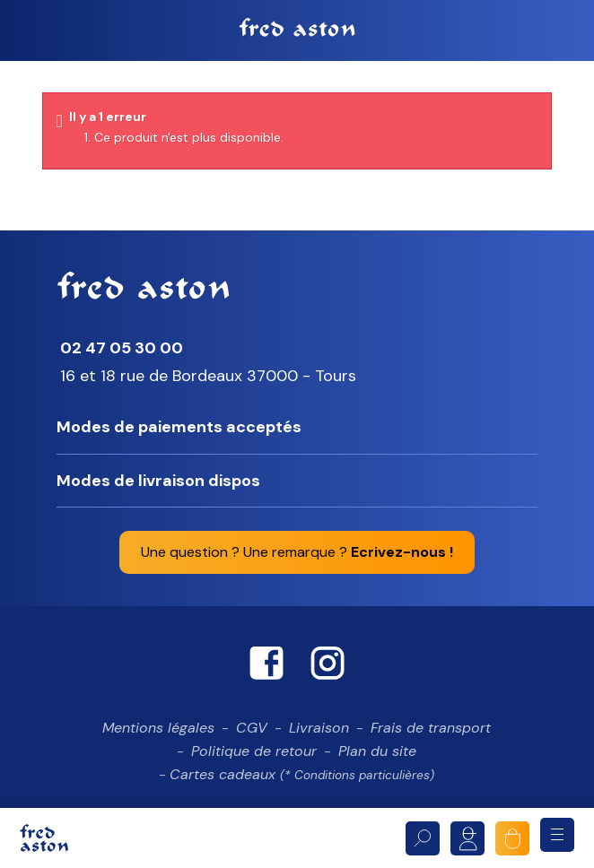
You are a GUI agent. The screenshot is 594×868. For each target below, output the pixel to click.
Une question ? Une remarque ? (297, 558)
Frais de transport (431, 734)
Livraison (319, 734)
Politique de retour (254, 756)
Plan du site (377, 756)
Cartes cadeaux (302, 780)
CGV (252, 734)
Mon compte (467, 838)
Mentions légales (158, 734)
